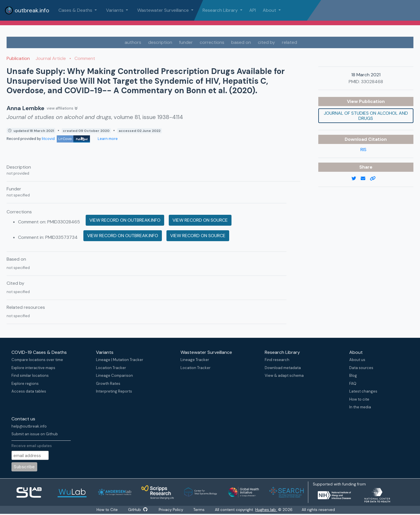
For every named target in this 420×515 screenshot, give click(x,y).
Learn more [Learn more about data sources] (107, 139)
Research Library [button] (221, 10)
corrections (212, 42)
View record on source (200, 220)
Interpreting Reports (114, 391)
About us (357, 360)
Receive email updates (32, 446)
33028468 (372, 82)
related (290, 42)
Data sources (361, 368)
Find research (277, 360)
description (160, 42)
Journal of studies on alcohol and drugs (366, 116)
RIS (363, 150)
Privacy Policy (171, 510)
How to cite (359, 399)
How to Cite (107, 510)
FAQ (353, 384)
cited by (266, 42)
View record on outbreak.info (125, 220)
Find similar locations (30, 375)
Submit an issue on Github (35, 434)
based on (241, 42)
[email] (365, 179)
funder (186, 42)
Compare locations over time (37, 360)
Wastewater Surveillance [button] (164, 10)
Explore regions (25, 384)
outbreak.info (27, 10)
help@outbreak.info (29, 426)
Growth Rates (108, 384)
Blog (353, 375)
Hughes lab (267, 510)
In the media (360, 407)
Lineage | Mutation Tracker (120, 360)
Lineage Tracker (195, 360)
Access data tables (29, 391)
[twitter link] (356, 179)
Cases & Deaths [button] (76, 10)
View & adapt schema (284, 375)
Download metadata (283, 368)
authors (133, 42)
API (253, 10)
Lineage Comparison (114, 375)
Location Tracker (111, 368)
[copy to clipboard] (375, 179)
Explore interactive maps (33, 368)
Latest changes (363, 391)
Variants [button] (115, 10)
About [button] (270, 10)
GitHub (138, 510)
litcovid (66, 139)
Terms (200, 510)
